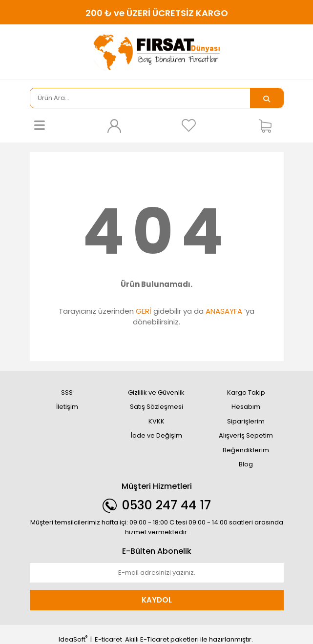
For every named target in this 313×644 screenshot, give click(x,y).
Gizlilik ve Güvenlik (156, 392)
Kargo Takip (246, 392)
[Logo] (157, 52)
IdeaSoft (73, 639)
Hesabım (246, 407)
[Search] (140, 98)
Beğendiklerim (246, 450)
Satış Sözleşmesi (156, 407)
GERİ (144, 311)
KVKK (156, 421)
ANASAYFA (224, 311)
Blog (246, 464)
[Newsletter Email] (157, 573)
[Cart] (269, 125)
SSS (67, 392)
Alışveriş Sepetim (246, 435)
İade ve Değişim (156, 435)
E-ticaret (108, 639)
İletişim (67, 407)
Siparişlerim (246, 421)
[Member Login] (114, 125)
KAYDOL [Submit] (157, 600)
